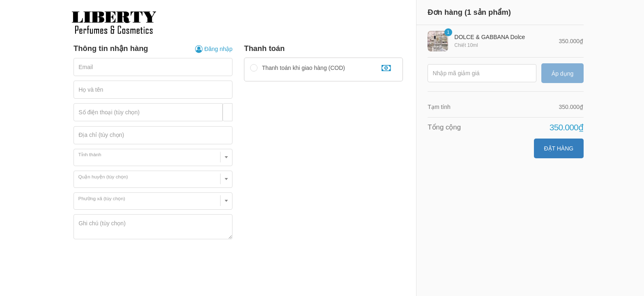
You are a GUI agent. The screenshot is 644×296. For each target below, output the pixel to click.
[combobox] (153, 157)
